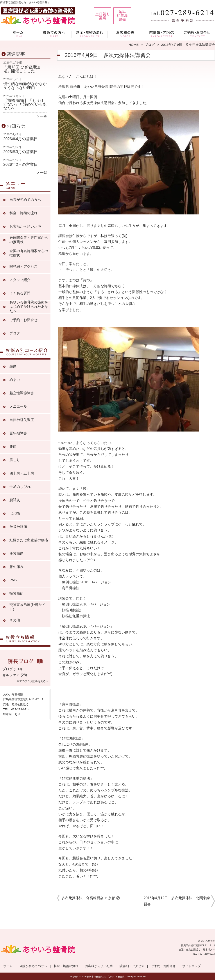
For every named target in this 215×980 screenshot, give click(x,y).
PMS (13, 580)
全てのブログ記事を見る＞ (32, 681)
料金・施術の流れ (90, 34)
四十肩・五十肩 (22, 473)
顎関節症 (16, 593)
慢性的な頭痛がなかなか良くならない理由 (25, 86)
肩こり (15, 460)
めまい (15, 380)
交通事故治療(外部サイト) (28, 607)
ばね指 (15, 513)
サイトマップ (192, 966)
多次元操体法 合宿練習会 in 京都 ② (91, 898)
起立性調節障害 (22, 393)
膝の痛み (16, 567)
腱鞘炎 (15, 500)
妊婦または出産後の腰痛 (29, 540)
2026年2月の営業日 (21, 165)
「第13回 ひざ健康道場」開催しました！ (22, 69)
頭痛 (13, 366)
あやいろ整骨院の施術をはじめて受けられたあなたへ (29, 307)
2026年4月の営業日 (21, 139)
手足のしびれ (20, 487)
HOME (134, 45)
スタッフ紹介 (20, 280)
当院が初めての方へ (54, 34)
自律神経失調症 (22, 420)
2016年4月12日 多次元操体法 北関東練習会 (177, 901)
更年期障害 (18, 433)
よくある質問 (20, 293)
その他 (15, 620)
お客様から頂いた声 (125, 34)
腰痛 (13, 447)
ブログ (150, 45)
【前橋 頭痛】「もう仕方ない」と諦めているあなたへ (25, 104)
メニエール (18, 406)
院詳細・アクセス (161, 34)
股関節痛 (16, 553)
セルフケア (11, 675)
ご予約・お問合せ (197, 34)
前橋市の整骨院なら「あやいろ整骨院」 (107, 977)
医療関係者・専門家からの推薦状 (29, 240)
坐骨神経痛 (18, 527)
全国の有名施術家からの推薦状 (29, 253)
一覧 (44, 116)
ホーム (18, 34)
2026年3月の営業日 (21, 152)
